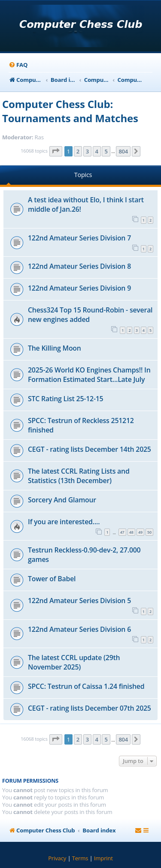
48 (131, 532)
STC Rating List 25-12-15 (65, 399)
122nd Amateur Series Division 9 (79, 288)
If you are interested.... (64, 522)
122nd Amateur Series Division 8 (79, 266)
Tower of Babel (52, 579)
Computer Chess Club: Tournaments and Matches (70, 111)
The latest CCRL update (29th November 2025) (74, 662)
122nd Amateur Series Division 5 (79, 601)
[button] (56, 151)
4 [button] (97, 151)
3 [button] (87, 151)
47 (122, 532)
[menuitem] (18, 65)
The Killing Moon (55, 348)
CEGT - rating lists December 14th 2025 (90, 449)
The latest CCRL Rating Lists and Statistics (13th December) (79, 476)
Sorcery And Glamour (62, 500)
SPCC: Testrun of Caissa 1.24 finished (86, 686)
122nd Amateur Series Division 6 (79, 629)
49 (140, 532)
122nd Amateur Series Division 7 (79, 238)
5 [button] (106, 151)
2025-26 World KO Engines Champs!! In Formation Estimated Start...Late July (89, 375)
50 (149, 532)
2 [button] (78, 151)
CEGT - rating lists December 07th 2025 (90, 708)
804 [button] (123, 151)
